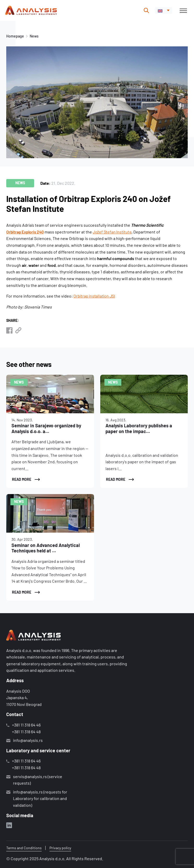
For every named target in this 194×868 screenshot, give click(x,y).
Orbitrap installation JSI (94, 296)
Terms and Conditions (24, 848)
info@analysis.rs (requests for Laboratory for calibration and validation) (40, 798)
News (34, 36)
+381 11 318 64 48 (26, 732)
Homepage (15, 36)
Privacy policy (60, 848)
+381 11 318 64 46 (26, 725)
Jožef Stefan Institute (112, 232)
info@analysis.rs (28, 740)
